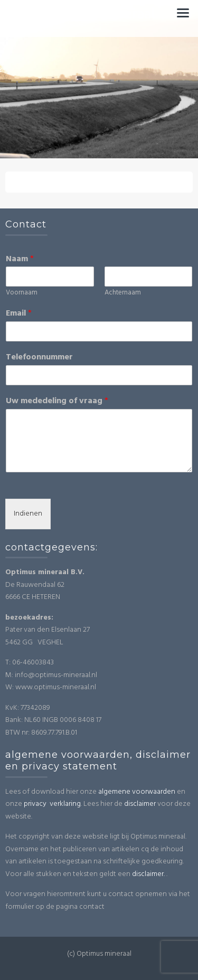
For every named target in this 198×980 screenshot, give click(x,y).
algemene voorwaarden (137, 792)
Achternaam (123, 293)
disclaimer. (148, 874)
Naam (20, 259)
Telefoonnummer (39, 358)
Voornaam (22, 293)
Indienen (28, 514)
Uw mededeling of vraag (57, 401)
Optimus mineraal (99, 13)
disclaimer (140, 804)
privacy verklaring (52, 804)
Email (19, 314)
